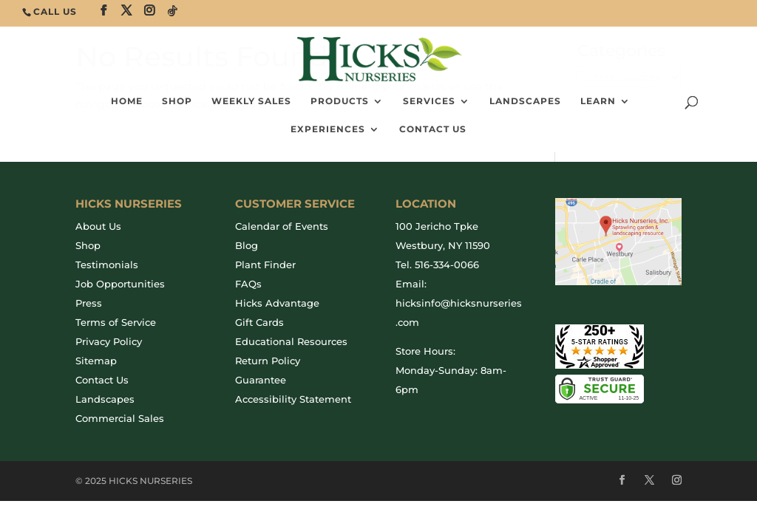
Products (340, 101)
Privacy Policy (109, 341)
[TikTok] (173, 11)
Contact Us (433, 129)
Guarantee (261, 380)
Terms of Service (116, 322)
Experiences (328, 129)
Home (127, 101)
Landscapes (525, 101)
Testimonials (107, 265)
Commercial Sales (120, 418)
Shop (88, 245)
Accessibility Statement (293, 399)
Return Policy (268, 361)
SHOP (177, 101)
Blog (247, 245)
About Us (98, 226)
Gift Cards (259, 322)
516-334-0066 (447, 265)
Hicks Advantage (277, 303)
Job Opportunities (120, 284)
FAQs (248, 284)
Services (429, 101)
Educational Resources (291, 341)
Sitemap (96, 361)
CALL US (55, 11)
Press (89, 303)
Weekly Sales (251, 101)
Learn (598, 101)
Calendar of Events (282, 226)
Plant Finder (265, 265)
